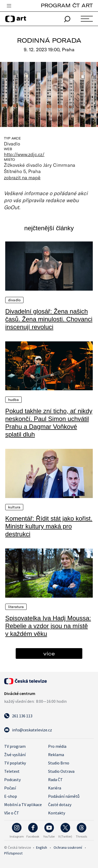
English (42, 847)
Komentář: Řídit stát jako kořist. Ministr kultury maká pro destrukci (49, 526)
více (49, 653)
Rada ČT (55, 780)
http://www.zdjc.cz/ (24, 154)
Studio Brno (59, 763)
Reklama (56, 755)
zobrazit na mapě (22, 177)
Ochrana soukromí (68, 847)
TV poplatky (15, 763)
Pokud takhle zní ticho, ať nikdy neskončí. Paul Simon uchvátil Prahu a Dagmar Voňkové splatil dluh (49, 423)
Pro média (57, 746)
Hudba (13, 400)
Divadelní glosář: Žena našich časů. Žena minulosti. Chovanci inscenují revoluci (49, 319)
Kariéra (55, 788)
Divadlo (14, 300)
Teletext (12, 771)
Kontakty (57, 813)
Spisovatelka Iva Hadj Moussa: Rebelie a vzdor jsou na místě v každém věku (48, 626)
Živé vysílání (15, 755)
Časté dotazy (60, 805)
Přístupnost (13, 853)
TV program (15, 746)
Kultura (14, 507)
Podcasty (12, 780)
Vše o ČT (12, 813)
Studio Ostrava (61, 771)
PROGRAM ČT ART (67, 5)
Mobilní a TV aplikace (23, 805)
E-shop (11, 796)
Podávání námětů (64, 796)
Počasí (10, 788)
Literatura (16, 607)
